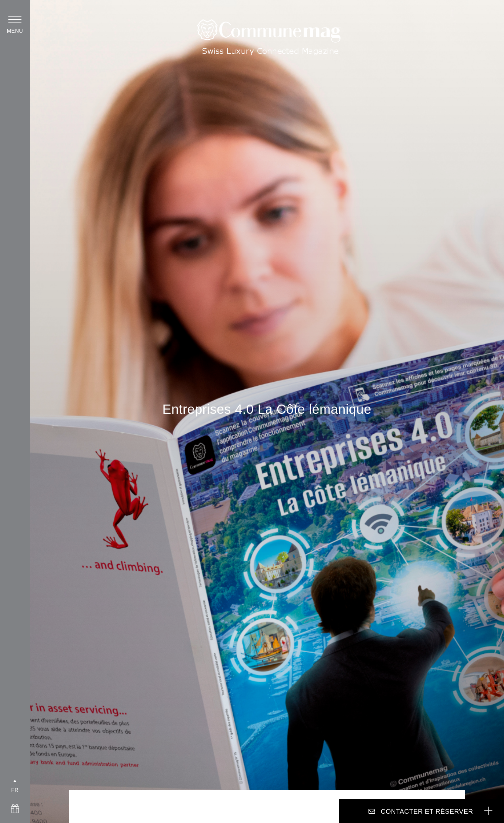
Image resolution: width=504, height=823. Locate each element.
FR (15, 790)
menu (15, 31)
